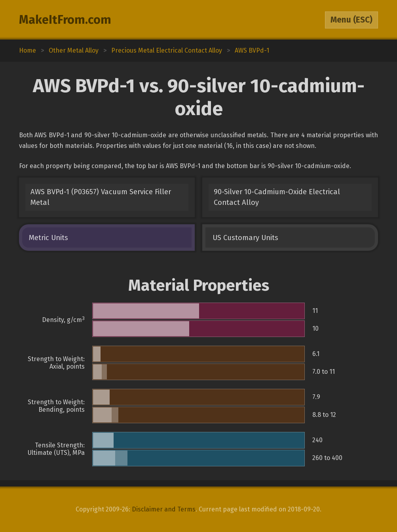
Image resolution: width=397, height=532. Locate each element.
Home (28, 50)
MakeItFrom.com (65, 20)
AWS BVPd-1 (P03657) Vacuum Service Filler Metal (101, 197)
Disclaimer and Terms (164, 509)
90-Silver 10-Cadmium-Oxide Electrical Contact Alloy (277, 197)
